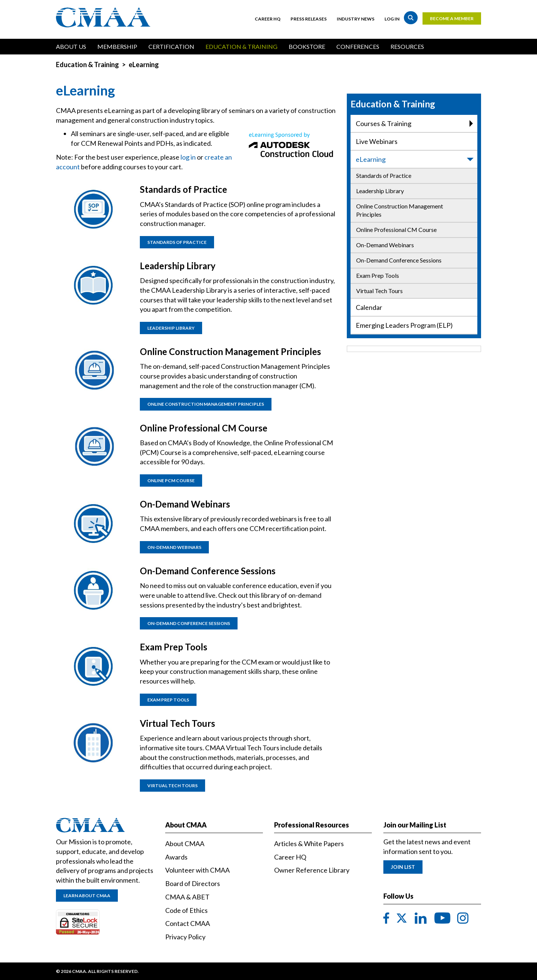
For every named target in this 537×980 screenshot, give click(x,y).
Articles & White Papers (309, 844)
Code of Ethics (186, 910)
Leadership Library (380, 191)
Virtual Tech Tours (379, 291)
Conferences (358, 46)
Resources (407, 46)
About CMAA (185, 844)
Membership (117, 46)
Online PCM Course (171, 480)
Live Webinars (377, 141)
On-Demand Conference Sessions (399, 260)
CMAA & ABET (187, 897)
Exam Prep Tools (378, 275)
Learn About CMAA (87, 896)
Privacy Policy (185, 937)
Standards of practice (177, 242)
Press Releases (309, 19)
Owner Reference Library (312, 870)
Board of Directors (193, 883)
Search (411, 18)
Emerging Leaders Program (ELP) (404, 325)
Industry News (356, 19)
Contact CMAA (188, 923)
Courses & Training (414, 124)
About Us (71, 46)
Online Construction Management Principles (400, 210)
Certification (171, 46)
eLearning (415, 159)
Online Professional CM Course (396, 230)
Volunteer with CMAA (197, 870)
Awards (176, 857)
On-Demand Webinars (385, 245)
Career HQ (268, 19)
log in (188, 157)
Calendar (369, 307)
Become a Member (452, 18)
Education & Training (241, 46)
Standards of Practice (384, 175)
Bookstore (307, 46)
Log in (392, 19)
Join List (403, 867)
